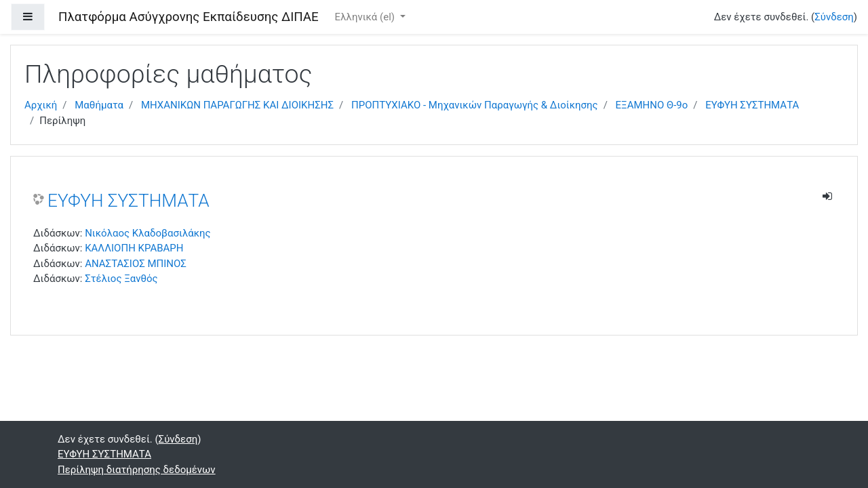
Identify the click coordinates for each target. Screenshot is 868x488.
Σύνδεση (834, 17)
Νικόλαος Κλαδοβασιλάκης (147, 233)
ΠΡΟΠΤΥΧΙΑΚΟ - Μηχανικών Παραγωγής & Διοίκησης (475, 105)
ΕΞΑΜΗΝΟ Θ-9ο (652, 105)
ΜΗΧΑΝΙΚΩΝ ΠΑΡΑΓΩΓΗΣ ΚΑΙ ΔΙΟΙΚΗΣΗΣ (237, 105)
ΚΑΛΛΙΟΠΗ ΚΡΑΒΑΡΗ (134, 248)
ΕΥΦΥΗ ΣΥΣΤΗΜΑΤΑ (752, 105)
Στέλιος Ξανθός (121, 279)
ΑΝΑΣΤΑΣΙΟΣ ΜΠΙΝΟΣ (136, 264)
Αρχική (41, 105)
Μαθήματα (99, 105)
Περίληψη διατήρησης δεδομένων (137, 470)
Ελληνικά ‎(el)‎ (366, 17)
